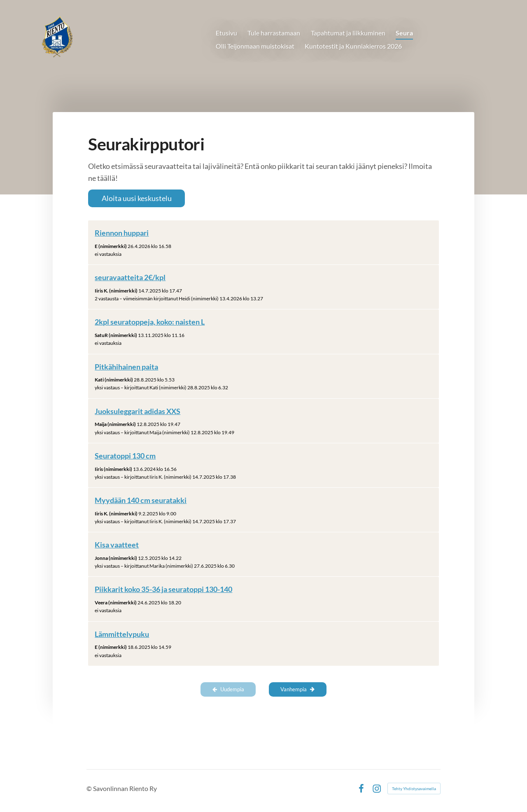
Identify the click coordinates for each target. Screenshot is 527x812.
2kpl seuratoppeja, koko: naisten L (150, 322)
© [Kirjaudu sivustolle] (90, 788)
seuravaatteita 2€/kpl (130, 277)
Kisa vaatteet (117, 545)
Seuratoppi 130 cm (125, 456)
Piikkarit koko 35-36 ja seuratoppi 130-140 (163, 589)
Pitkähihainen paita (126, 367)
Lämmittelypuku (122, 634)
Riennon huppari (122, 233)
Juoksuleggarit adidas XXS (138, 411)
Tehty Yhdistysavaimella (414, 789)
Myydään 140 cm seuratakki (141, 500)
